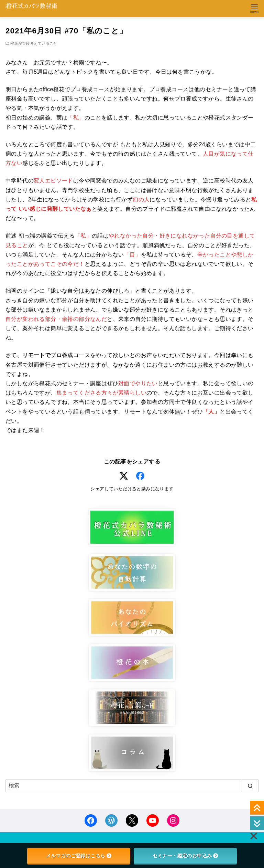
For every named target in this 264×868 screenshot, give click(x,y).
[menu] (254, 8)
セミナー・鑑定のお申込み (185, 856)
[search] (250, 786)
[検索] (132, 786)
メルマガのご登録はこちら (79, 856)
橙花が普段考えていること (34, 43)
